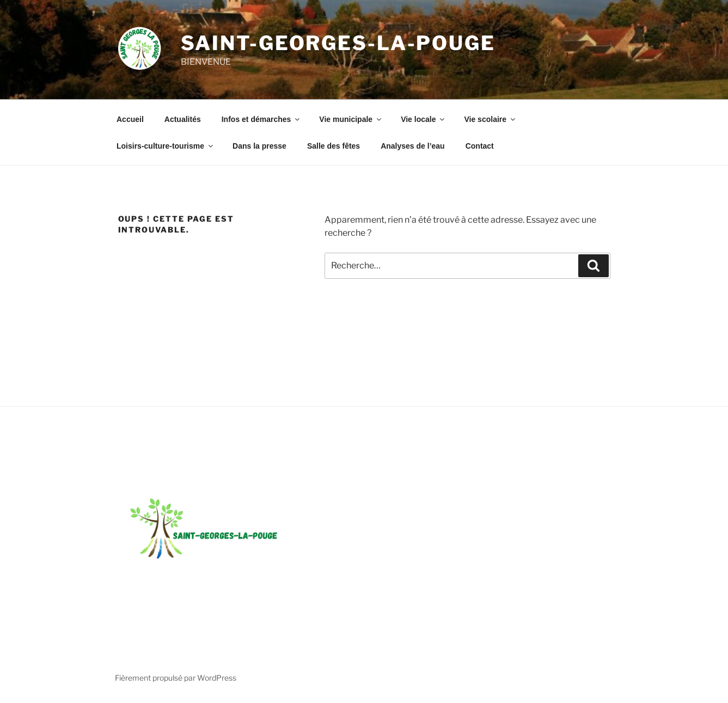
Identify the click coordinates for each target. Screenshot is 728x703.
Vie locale (423, 119)
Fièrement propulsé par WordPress (176, 678)
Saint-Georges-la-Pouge (338, 43)
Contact (480, 146)
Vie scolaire (490, 119)
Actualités (183, 119)
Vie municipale (351, 119)
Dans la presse (259, 146)
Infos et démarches (262, 119)
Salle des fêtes (334, 146)
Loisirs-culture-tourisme (166, 146)
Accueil (130, 119)
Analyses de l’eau (413, 146)
